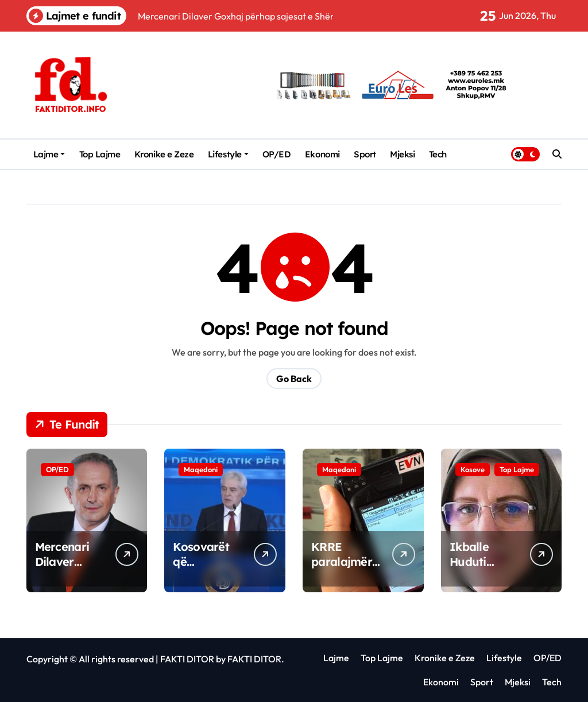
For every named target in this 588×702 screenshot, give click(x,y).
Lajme (49, 154)
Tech (438, 154)
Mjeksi (402, 154)
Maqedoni (201, 469)
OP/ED (277, 154)
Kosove (473, 469)
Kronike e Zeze (164, 154)
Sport (365, 154)
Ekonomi (322, 154)
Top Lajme (100, 154)
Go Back (294, 379)
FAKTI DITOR (187, 659)
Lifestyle (228, 154)
